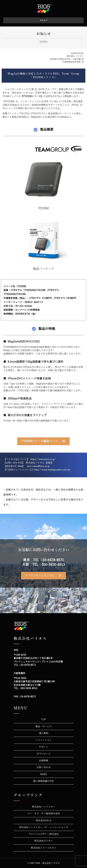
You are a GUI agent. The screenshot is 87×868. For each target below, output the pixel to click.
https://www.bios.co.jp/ (43, 459)
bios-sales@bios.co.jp (38, 466)
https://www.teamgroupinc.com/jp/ (52, 470)
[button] (43, 441)
